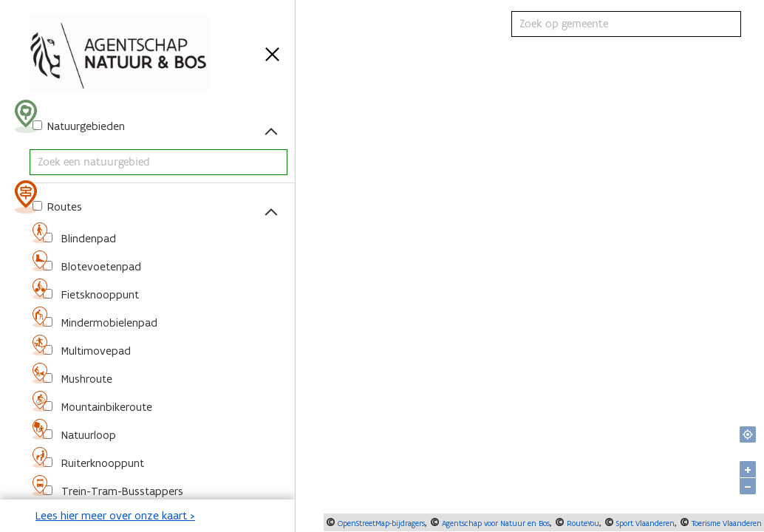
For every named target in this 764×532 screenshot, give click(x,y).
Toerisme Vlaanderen (726, 523)
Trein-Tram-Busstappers (121, 491)
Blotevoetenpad (100, 266)
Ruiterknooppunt (101, 463)
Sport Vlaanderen (644, 523)
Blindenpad (87, 238)
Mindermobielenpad (108, 323)
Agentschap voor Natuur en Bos (495, 523)
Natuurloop (87, 435)
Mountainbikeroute (105, 407)
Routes (63, 207)
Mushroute (85, 379)
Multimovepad (95, 351)
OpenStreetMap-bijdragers (380, 523)
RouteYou (582, 523)
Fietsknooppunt (99, 294)
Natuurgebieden (85, 126)
